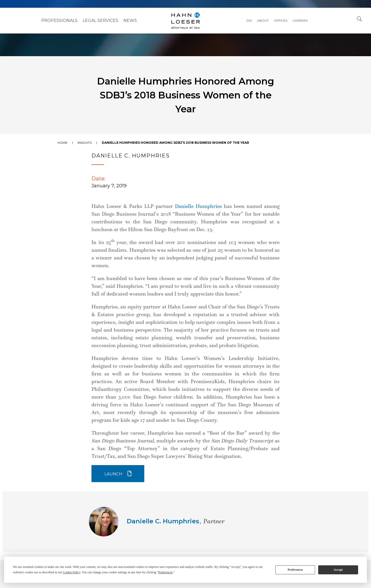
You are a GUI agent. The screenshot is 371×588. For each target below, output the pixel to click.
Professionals (59, 20)
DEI (249, 20)
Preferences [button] (165, 572)
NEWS (130, 20)
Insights (85, 143)
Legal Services (100, 20)
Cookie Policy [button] (72, 572)
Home (62, 143)
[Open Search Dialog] (359, 19)
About (263, 20)
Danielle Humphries (198, 206)
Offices (281, 20)
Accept (338, 570)
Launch (113, 474)
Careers (300, 20)
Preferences (295, 570)
